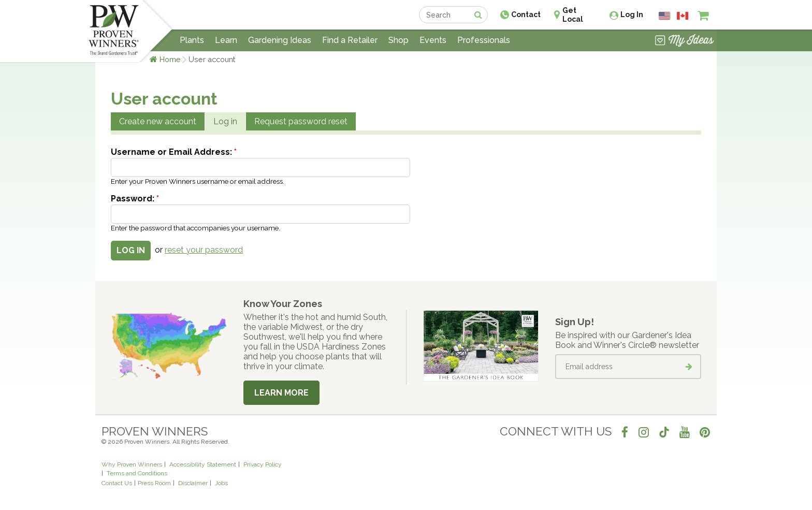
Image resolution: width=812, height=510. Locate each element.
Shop (398, 40)
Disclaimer (193, 483)
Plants (192, 40)
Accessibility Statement (203, 464)
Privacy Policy (263, 464)
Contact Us (117, 483)
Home (170, 59)
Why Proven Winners (132, 464)
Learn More (281, 393)
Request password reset (301, 121)
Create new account (158, 121)
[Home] (114, 31)
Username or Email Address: (174, 152)
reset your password (204, 250)
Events (433, 40)
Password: (135, 199)
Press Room (154, 483)
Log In (632, 14)
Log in (225, 121)
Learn (226, 40)
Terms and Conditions (137, 473)
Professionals (484, 40)
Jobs (221, 483)
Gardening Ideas (280, 40)
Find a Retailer (350, 40)
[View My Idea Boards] (684, 41)
